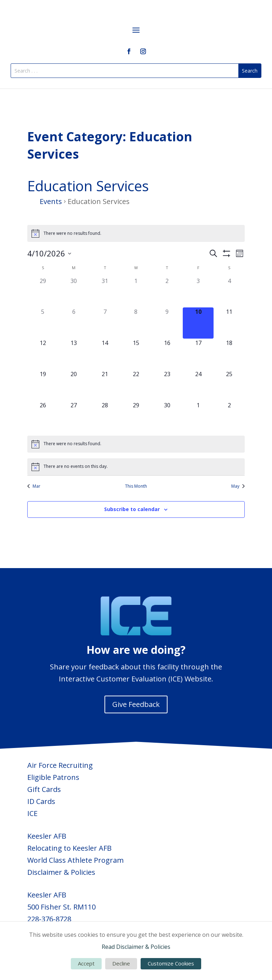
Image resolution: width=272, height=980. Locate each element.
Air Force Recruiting (60, 765)
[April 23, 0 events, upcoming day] (167, 385)
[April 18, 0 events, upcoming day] (229, 354)
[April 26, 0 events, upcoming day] (43, 417)
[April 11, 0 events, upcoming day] (229, 323)
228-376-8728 (49, 919)
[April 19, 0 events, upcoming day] (43, 385)
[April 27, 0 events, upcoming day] (74, 417)
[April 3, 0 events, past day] (198, 292)
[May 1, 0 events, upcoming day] (198, 417)
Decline (121, 963)
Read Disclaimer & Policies (136, 947)
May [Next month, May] (238, 486)
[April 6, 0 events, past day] (74, 323)
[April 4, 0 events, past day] (229, 292)
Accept (86, 963)
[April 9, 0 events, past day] (167, 323)
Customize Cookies (171, 963)
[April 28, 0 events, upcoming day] (105, 417)
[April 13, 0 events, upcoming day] (74, 354)
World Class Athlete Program (75, 860)
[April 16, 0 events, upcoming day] (167, 354)
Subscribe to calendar (132, 509)
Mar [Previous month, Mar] (34, 486)
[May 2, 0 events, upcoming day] (229, 417)
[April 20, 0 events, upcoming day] (74, 385)
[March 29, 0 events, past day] (43, 292)
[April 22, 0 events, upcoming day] (136, 385)
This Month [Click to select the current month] (136, 486)
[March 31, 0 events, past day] (105, 292)
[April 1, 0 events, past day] (136, 292)
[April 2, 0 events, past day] (167, 292)
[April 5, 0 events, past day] (43, 323)
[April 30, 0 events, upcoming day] (167, 417)
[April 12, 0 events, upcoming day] (43, 354)
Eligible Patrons (53, 777)
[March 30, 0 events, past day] (74, 292)
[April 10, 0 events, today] (198, 323)
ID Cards (41, 801)
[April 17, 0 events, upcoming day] (198, 354)
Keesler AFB (47, 836)
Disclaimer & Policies (61, 872)
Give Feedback (136, 704)
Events (51, 201)
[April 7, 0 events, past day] (105, 323)
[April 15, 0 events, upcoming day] (136, 354)
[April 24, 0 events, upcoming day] (198, 385)
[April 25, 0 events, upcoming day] (229, 385)
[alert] (136, 233)
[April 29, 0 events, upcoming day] (136, 417)
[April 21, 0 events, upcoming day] (105, 385)
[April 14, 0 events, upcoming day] (105, 354)
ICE (32, 813)
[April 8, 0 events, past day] (136, 323)
